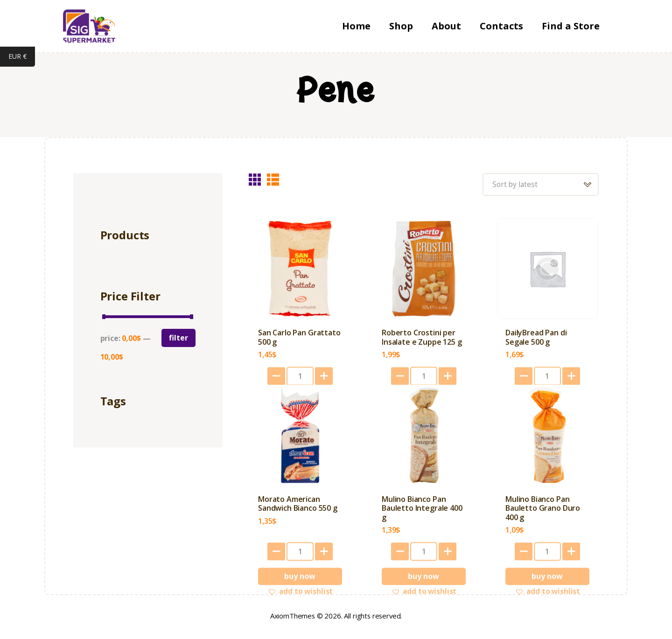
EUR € (22, 57)
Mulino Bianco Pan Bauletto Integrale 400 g (422, 511)
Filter (178, 338)
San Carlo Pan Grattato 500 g (299, 339)
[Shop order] (539, 185)
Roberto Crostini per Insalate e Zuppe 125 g (422, 339)
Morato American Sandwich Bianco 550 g (298, 506)
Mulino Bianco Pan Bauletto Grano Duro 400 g (543, 511)
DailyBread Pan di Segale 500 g (536, 339)
